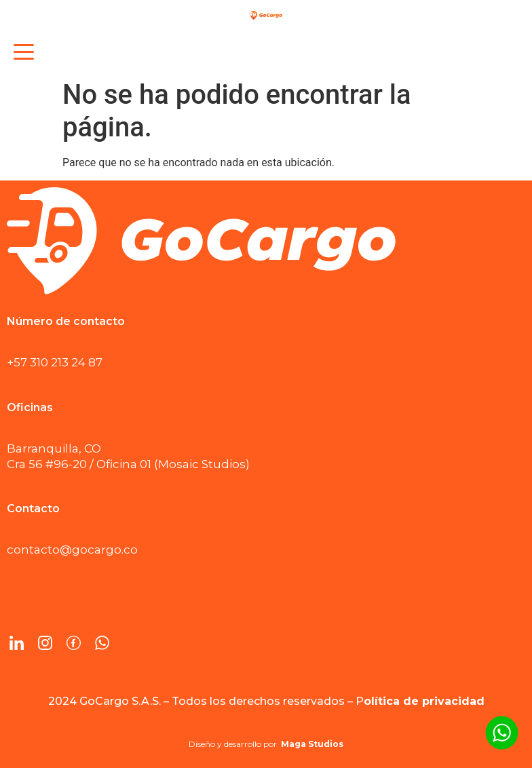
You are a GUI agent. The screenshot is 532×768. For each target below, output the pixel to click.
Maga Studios (312, 744)
